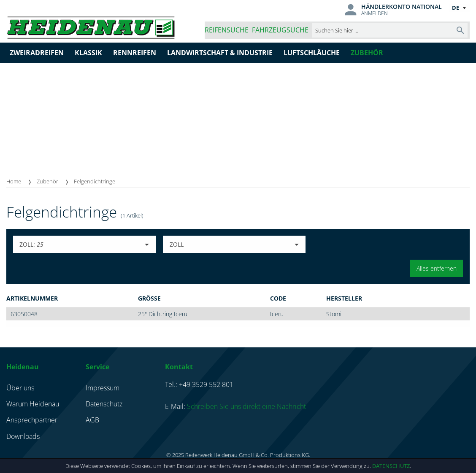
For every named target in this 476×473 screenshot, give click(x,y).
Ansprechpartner (32, 420)
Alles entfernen (437, 268)
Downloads (23, 436)
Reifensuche (227, 30)
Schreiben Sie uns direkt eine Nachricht (246, 406)
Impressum (103, 388)
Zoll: (31, 244)
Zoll (177, 244)
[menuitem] (22, 181)
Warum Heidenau (33, 404)
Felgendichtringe (95, 181)
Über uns (20, 388)
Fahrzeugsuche (280, 30)
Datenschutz (391, 466)
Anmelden (375, 13)
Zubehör (47, 181)
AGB (92, 420)
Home (14, 181)
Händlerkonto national (402, 7)
